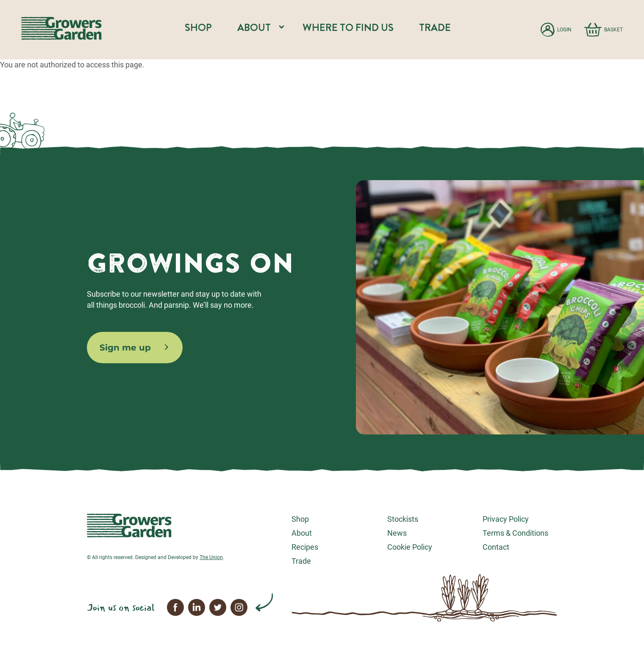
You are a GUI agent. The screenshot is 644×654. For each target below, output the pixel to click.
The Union (211, 557)
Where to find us (348, 28)
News (397, 533)
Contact (496, 547)
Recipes (305, 547)
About (302, 533)
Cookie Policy (410, 547)
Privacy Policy (506, 519)
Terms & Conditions (515, 533)
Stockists (403, 519)
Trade (435, 28)
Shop (198, 28)
